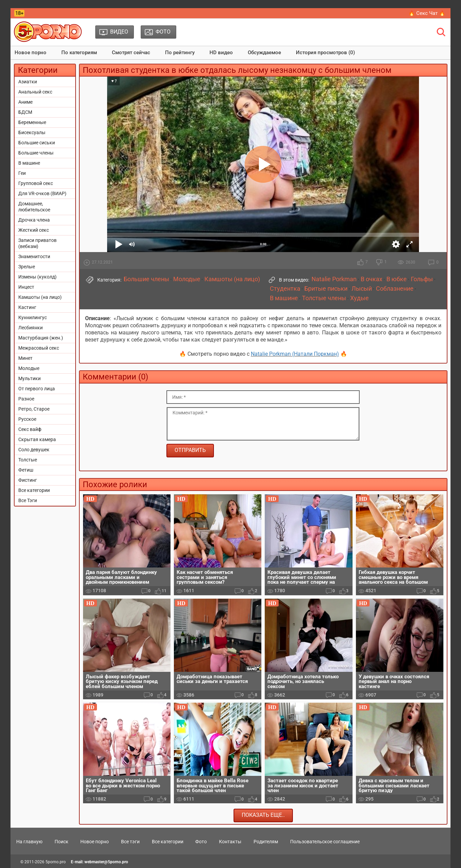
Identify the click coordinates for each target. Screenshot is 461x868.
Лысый (362, 289)
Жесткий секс (34, 230)
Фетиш (26, 470)
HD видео (221, 53)
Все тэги (130, 842)
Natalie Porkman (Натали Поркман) (295, 354)
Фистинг (28, 480)
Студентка (285, 289)
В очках (372, 279)
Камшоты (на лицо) (40, 297)
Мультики (29, 378)
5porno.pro (56, 862)
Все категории (34, 490)
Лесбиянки (31, 328)
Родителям (266, 842)
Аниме (25, 102)
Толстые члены (324, 298)
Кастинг (27, 307)
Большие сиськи (37, 143)
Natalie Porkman (334, 279)
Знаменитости (34, 256)
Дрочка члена (34, 220)
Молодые (29, 368)
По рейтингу (180, 53)
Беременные (32, 122)
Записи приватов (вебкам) (37, 243)
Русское (27, 419)
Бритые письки (326, 289)
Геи (22, 173)
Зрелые (27, 267)
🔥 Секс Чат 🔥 (427, 13)
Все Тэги (28, 500)
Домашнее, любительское (34, 207)
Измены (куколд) (37, 277)
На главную (29, 842)
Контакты (230, 842)
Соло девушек (34, 450)
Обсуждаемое (264, 53)
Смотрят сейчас (131, 53)
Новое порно (31, 53)
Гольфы (422, 279)
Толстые (28, 460)
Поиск (62, 842)
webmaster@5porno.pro (106, 862)
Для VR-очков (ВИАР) (42, 193)
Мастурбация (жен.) (41, 338)
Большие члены (36, 153)
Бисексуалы (32, 132)
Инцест (26, 287)
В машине (29, 163)
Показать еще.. (263, 815)
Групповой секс (36, 183)
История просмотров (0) (325, 53)
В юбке (397, 279)
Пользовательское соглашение (325, 842)
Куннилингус (33, 317)
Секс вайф (30, 429)
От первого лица (37, 389)
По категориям (79, 53)
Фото (201, 842)
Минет (25, 358)
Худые (359, 298)
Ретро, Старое (34, 409)
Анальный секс (35, 92)
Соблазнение (395, 289)
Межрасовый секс (39, 348)
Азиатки (28, 82)
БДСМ (25, 112)
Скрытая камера (37, 439)
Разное (26, 399)
